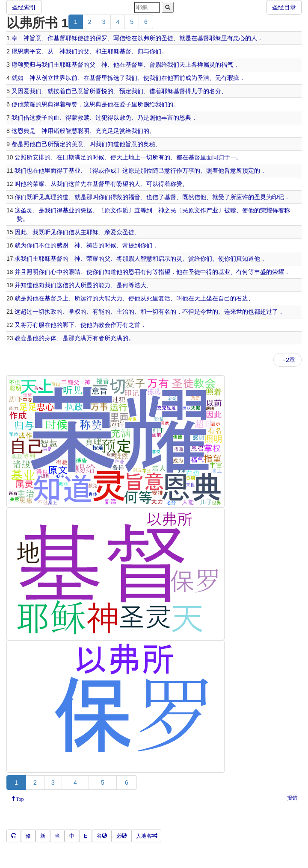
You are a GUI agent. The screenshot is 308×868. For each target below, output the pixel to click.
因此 (21, 232)
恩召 (134, 272)
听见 (38, 197)
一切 (146, 157)
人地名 (146, 836)
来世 (236, 312)
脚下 (68, 325)
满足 (80, 157)
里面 (206, 157)
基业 (74, 171)
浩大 (140, 285)
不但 (188, 312)
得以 (113, 118)
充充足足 (107, 131)
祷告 (92, 245)
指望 (164, 272)
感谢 (62, 245)
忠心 (239, 38)
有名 (164, 312)
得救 (116, 197)
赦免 (125, 118)
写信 (119, 38)
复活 (164, 298)
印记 (278, 197)
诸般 (59, 131)
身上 (62, 298)
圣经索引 (24, 7)
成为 (191, 78)
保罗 (101, 38)
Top (20, 798)
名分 (215, 91)
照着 (212, 171)
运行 (86, 298)
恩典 (47, 104)
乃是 (143, 118)
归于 (224, 157)
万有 (33, 325)
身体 (50, 338)
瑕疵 (233, 78)
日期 (68, 157)
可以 (152, 184)
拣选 (113, 78)
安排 (38, 157)
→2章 (287, 360)
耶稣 (71, 38)
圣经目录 (284, 7)
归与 (143, 51)
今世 (206, 312)
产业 (212, 210)
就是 (185, 38)
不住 (44, 245)
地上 (134, 157)
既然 (188, 197)
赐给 (161, 65)
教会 (104, 325)
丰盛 (260, 272)
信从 (74, 232)
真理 (50, 197)
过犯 (101, 118)
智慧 (71, 131)
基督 (59, 38)
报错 (292, 798)
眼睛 (74, 272)
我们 (71, 51)
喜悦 (101, 91)
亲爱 (110, 232)
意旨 (83, 91)
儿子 (197, 91)
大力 (116, 298)
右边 (242, 298)
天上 (185, 65)
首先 (80, 184)
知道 (113, 144)
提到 (134, 245)
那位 (146, 171)
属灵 (209, 65)
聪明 (83, 131)
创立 (47, 78)
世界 (59, 78)
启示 (164, 259)
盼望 (122, 184)
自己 (71, 91)
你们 (155, 51)
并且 (21, 272)
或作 (104, 171)
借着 (155, 91)
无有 (221, 78)
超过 (27, 312)
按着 (59, 91)
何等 (152, 272)
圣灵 (260, 197)
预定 (125, 91)
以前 (71, 78)
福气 (227, 65)
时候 (98, 157)
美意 (77, 144)
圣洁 (203, 78)
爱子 (125, 104)
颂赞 (24, 65)
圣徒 (167, 38)
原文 (110, 210)
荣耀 (30, 104)
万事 (188, 171)
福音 (134, 197)
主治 (122, 312)
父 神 (98, 65)
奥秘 (149, 144)
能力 (104, 285)
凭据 (86, 210)
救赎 (83, 118)
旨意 (36, 38)
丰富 (167, 118)
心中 (56, 272)
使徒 (83, 38)
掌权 (74, 312)
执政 (50, 312)
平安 (36, 51)
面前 (179, 78)
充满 (80, 338)
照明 (33, 272)
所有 (158, 157)
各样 (197, 65)
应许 (242, 197)
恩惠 (24, 51)
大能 (104, 298)
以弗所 (146, 38)
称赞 (71, 104)
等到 (146, 210)
